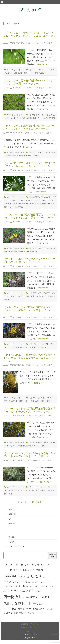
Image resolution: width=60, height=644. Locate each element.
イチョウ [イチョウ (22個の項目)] (34, 582)
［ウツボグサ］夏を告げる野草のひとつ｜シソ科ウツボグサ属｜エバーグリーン (30, 82)
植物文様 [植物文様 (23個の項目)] (40, 604)
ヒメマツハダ (45, 152)
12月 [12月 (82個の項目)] (19, 570)
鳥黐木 (11, 494)
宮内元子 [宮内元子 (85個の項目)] (36, 597)
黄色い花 (33, 251)
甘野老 (38, 73)
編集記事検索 (52, 555)
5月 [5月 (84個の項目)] (27, 565)
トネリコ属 (23, 200)
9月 (30, 442)
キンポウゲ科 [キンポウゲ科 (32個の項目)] (31, 586)
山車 (37, 490)
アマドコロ (36, 70)
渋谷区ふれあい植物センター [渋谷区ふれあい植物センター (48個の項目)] (17, 609)
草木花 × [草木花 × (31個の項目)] (50, 609)
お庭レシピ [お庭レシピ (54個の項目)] (28, 570)
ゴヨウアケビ (10, 296)
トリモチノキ (37, 487)
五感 (14, 446)
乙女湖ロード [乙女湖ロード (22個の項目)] (39, 591)
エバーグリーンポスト (15, 70)
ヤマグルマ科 (19, 490)
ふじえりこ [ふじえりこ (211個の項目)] (36, 576)
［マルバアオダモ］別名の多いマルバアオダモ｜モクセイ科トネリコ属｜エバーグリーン (30, 165)
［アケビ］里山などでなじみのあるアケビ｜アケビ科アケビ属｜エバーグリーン (30, 261)
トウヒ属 (36, 152)
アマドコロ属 (47, 70)
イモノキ (37, 344)
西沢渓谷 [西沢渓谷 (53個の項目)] (8, 613)
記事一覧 (12, 514)
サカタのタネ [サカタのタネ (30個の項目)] (43, 586)
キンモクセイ (37, 442)
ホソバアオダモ (34, 200)
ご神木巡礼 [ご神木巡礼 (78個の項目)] (10, 576)
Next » (39, 502)
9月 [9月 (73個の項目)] (48, 565)
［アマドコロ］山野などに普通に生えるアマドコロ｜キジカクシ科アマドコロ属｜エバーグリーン (30, 36)
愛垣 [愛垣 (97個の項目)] (6, 604)
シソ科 (13, 118)
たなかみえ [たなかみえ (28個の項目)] (22, 577)
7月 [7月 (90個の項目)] (37, 565)
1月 (30, 197)
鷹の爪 (44, 347)
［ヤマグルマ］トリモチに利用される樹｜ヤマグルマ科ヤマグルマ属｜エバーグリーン (30, 455)
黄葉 (48, 401)
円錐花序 (25, 204)
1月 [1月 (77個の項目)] (6, 565)
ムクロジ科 (20, 401)
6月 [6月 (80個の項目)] (32, 565)
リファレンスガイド (16, 546)
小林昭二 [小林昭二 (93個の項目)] (48, 597)
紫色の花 (47, 118)
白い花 (44, 73)
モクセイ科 (9, 204)
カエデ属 (37, 398)
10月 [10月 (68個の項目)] (6, 570)
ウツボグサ (36, 115)
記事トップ (13, 509)
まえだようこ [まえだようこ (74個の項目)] (12, 582)
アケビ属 (43, 293)
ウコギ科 (45, 344)
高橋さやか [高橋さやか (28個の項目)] (23, 613)
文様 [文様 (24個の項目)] (12, 604)
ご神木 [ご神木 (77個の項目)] (39, 570)
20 (33, 502)
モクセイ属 (48, 442)
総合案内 (12, 537)
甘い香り (41, 446)
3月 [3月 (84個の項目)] (16, 565)
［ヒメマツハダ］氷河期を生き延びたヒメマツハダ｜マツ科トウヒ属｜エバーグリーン (30, 127)
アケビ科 (51, 293)
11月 (30, 344)
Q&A (10, 519)
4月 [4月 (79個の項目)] (21, 565)
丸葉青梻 (17, 204)
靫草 (54, 118)
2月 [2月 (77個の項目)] (11, 565)
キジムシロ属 (47, 248)
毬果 (30, 156)
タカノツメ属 (14, 347)
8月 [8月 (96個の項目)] (43, 565)
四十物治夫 (18, 73)
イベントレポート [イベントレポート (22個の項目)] (44, 582)
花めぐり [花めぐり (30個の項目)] (42, 609)
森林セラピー (29, 73)
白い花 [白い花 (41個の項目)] (35, 609)
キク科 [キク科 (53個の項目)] (22, 586)
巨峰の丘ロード (43, 296)
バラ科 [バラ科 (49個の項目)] (7, 591)
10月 (30, 398)
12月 (30, 293)
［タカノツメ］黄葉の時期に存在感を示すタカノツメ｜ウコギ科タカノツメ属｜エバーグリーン (30, 310)
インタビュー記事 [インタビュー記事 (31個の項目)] (10, 586)
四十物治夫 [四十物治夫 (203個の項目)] (12, 597)
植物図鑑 (12, 523)
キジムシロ (36, 248)
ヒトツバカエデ (47, 398)
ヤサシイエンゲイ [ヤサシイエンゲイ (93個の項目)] (22, 591)
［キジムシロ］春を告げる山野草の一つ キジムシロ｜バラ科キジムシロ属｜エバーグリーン (30, 216)
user (7, 43)
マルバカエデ (10, 401)
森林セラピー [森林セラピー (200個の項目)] (25, 603)
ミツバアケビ (21, 296)
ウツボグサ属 (47, 115)
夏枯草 (29, 118)
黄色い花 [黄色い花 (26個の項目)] (31, 613)
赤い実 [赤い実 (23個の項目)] (16, 613)
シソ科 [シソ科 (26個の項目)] (51, 586)
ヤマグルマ (48, 487)
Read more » (43, 64)
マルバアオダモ (47, 200)
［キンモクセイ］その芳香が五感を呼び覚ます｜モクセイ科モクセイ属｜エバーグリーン (30, 410)
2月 (30, 70)
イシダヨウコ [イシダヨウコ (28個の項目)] (26, 582)
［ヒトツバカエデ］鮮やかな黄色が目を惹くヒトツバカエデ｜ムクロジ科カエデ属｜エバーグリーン (30, 358)
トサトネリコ (12, 200)
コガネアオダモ (38, 197)
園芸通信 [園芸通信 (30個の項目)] (26, 597)
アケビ (36, 293)
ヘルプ (11, 542)
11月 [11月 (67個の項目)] (12, 570)
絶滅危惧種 (37, 156)
